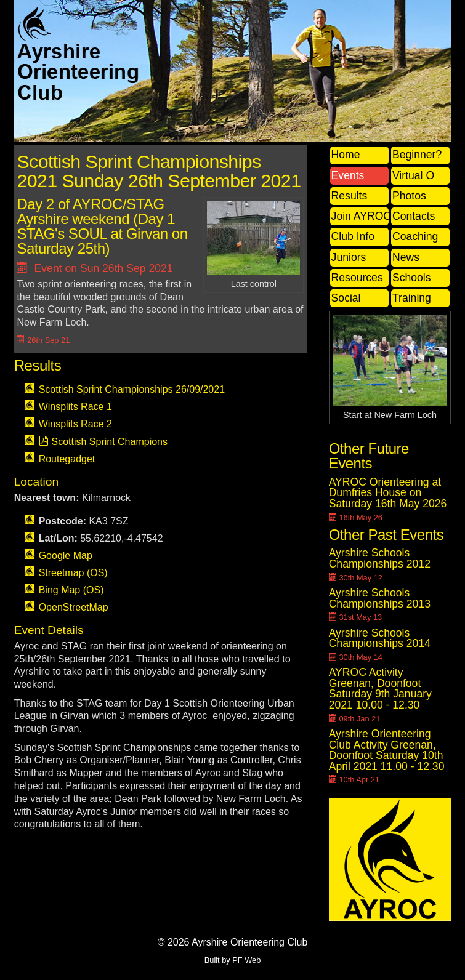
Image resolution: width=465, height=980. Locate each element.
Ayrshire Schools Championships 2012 (380, 558)
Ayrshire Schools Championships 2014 (380, 638)
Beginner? (417, 155)
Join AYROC (360, 216)
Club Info (353, 236)
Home (346, 155)
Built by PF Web (233, 960)
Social (346, 298)
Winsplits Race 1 (75, 407)
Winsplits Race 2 (75, 424)
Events (348, 175)
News (406, 257)
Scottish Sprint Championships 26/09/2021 (132, 389)
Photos (409, 196)
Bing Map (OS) (71, 590)
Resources (357, 278)
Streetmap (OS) (73, 573)
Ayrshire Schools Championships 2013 (380, 598)
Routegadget (67, 459)
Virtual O (413, 175)
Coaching (415, 236)
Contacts (414, 216)
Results (350, 196)
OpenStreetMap (74, 607)
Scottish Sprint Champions (109, 442)
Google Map (66, 556)
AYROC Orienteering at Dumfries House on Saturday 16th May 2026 (388, 493)
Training (412, 298)
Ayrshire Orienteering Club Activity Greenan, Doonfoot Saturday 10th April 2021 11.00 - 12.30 (387, 750)
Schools (412, 278)
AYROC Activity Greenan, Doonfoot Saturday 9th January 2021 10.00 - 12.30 (380, 689)
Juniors (349, 257)
